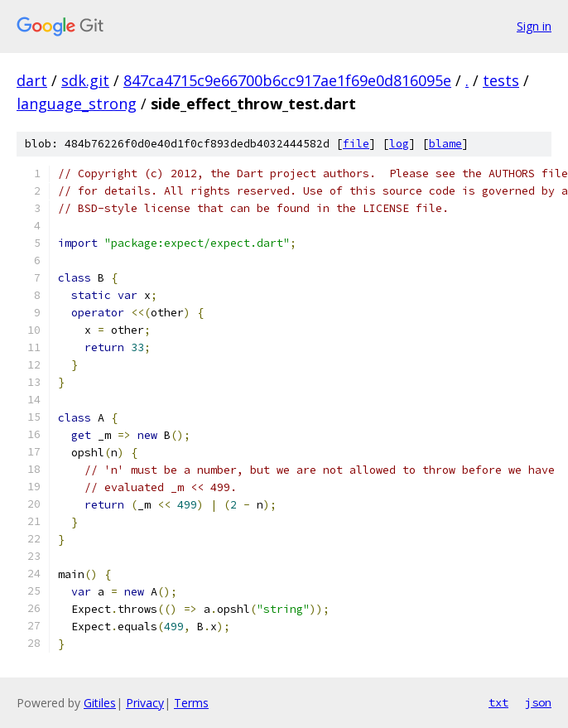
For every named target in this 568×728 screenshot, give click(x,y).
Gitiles (100, 703)
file (356, 144)
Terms (191, 703)
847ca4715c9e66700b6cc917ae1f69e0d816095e (287, 80)
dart (32, 80)
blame (445, 144)
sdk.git (85, 80)
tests (501, 80)
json (538, 702)
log (399, 144)
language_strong (77, 104)
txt (498, 702)
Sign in (534, 26)
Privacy (145, 703)
